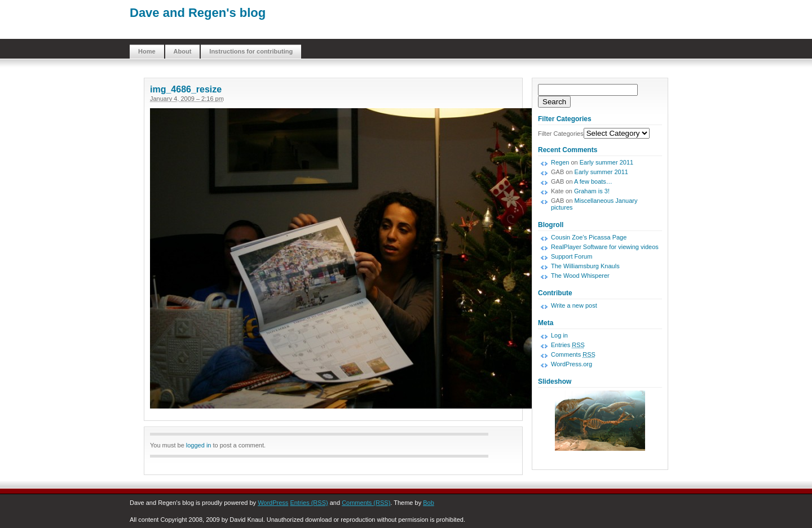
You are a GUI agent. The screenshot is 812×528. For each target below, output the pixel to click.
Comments (573, 354)
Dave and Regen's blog (198, 13)
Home (147, 51)
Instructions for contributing (251, 51)
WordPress (273, 503)
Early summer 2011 (606, 162)
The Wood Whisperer (580, 276)
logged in (199, 445)
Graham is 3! (592, 191)
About (183, 51)
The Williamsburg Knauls (585, 266)
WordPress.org (572, 364)
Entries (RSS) (309, 503)
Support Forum (572, 256)
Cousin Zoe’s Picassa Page (589, 237)
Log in (559, 335)
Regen (560, 162)
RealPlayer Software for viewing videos (605, 247)
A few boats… (593, 181)
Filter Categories (561, 134)
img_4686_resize (186, 89)
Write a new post (574, 305)
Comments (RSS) (366, 503)
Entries (568, 345)
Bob (429, 503)
